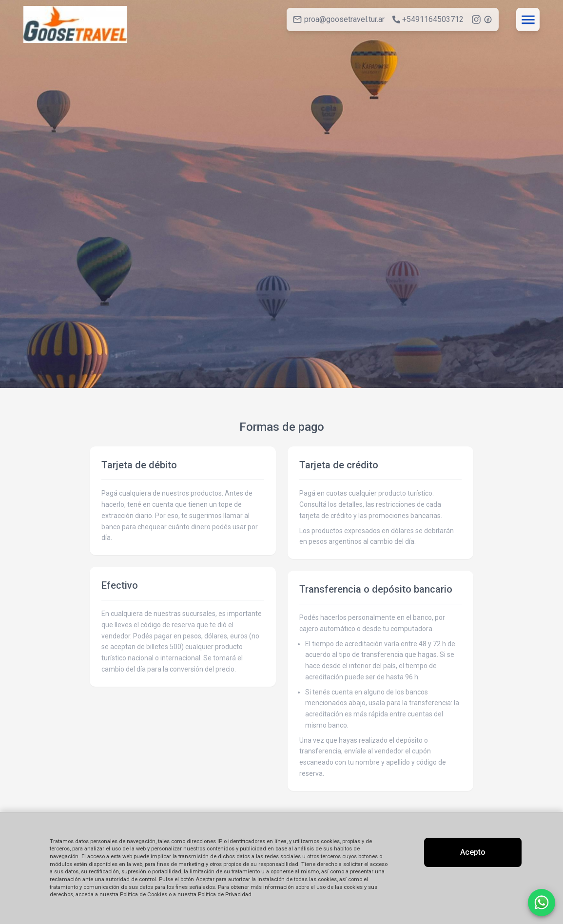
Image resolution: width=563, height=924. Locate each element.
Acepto (473, 852)
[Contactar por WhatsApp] (542, 903)
